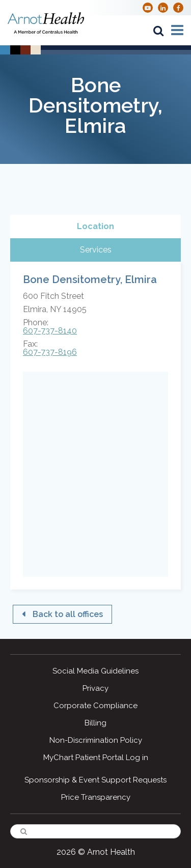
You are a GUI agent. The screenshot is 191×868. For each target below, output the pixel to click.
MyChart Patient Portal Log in (96, 758)
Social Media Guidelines (95, 671)
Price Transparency (96, 797)
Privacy (95, 688)
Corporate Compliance (95, 706)
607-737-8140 (50, 331)
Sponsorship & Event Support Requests (95, 780)
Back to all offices (68, 614)
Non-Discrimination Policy (96, 740)
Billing (95, 723)
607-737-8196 (50, 352)
